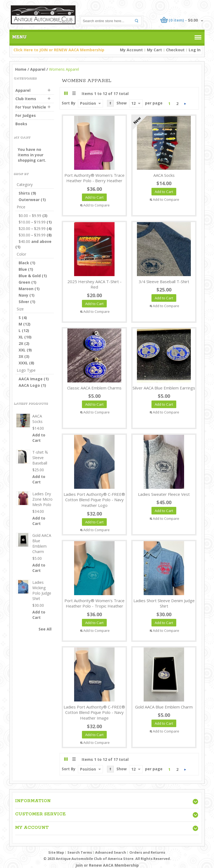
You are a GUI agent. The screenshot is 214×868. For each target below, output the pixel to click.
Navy (23, 295)
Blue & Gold (30, 276)
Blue (23, 269)
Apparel (38, 69)
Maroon (26, 289)
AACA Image (31, 379)
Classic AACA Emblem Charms (94, 388)
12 (133, 103)
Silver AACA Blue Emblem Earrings (164, 388)
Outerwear (29, 200)
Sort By (69, 103)
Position (88, 103)
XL (21, 337)
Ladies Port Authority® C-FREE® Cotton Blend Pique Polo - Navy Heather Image (94, 713)
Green (24, 282)
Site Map (56, 852)
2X (21, 343)
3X (21, 356)
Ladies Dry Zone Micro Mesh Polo (42, 499)
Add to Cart (39, 438)
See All (45, 629)
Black (24, 263)
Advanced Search (111, 852)
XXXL (23, 363)
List (74, 93)
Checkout (175, 50)
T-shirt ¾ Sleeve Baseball (40, 458)
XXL (22, 350)
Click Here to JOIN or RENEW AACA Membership (59, 50)
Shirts (24, 193)
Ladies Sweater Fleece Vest (164, 494)
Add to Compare (96, 205)
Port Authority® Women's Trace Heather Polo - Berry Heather (94, 178)
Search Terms (80, 852)
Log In (195, 50)
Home (21, 69)
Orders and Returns (147, 852)
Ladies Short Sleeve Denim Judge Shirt (164, 603)
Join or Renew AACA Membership (107, 865)
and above (35, 241)
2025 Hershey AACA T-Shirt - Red (94, 284)
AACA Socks (164, 175)
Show (122, 103)
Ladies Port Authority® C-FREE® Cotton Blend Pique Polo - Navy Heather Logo (94, 500)
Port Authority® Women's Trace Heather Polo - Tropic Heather (94, 603)
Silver (24, 302)
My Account (131, 50)
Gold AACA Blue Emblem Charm (164, 707)
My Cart (154, 50)
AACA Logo (29, 385)
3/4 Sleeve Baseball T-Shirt (164, 282)
